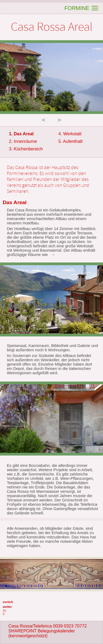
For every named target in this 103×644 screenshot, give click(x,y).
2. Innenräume (23, 141)
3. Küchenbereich (26, 149)
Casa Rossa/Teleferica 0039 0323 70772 (48, 626)
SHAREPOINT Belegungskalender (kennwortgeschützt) (42, 633)
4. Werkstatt (70, 134)
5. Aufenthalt (70, 141)
